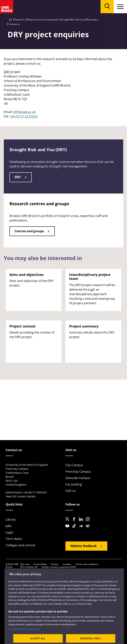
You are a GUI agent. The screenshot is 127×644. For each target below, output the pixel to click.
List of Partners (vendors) (24, 635)
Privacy (55, 564)
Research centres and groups (43, 20)
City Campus (74, 465)
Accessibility (40, 564)
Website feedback (83, 546)
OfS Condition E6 (29, 567)
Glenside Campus (78, 478)
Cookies (67, 564)
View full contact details (21, 496)
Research (20, 20)
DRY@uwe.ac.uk (24, 112)
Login (10, 532)
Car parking (74, 484)
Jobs (9, 526)
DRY (18, 177)
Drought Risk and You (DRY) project (79, 20)
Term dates (14, 539)
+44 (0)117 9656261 (35, 492)
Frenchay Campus (78, 471)
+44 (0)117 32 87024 (23, 116)
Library (11, 519)
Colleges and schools (21, 545)
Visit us (70, 491)
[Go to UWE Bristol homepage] (10, 20)
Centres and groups (29, 231)
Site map (25, 564)
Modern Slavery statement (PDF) (59, 567)
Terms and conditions (87, 564)
